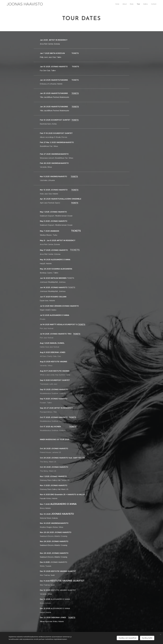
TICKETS (75, 93)
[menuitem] (140, 4)
